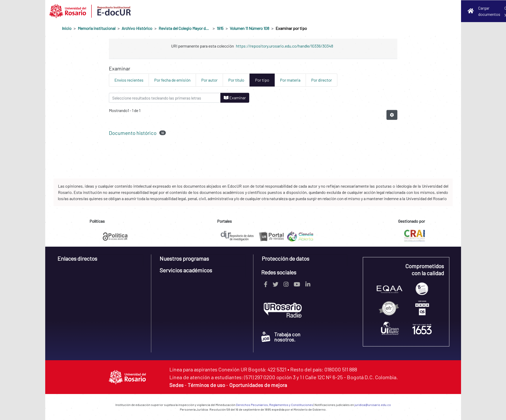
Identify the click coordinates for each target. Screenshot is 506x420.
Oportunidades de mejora (258, 385)
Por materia (290, 80)
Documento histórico (133, 133)
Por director (321, 80)
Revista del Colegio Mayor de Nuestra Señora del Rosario (185, 28)
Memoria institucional (97, 28)
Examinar (235, 98)
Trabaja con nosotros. (281, 337)
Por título (236, 80)
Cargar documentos (489, 11)
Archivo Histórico (137, 28)
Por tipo (262, 80)
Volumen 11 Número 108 (249, 28)
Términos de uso (206, 385)
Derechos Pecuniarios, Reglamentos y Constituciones (275, 405)
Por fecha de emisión (172, 80)
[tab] (100, 260)
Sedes (176, 385)
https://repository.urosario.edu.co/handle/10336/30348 (285, 46)
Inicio (67, 28)
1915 (220, 28)
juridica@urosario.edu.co (373, 405)
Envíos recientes (129, 80)
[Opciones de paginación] (392, 115)
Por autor (209, 80)
